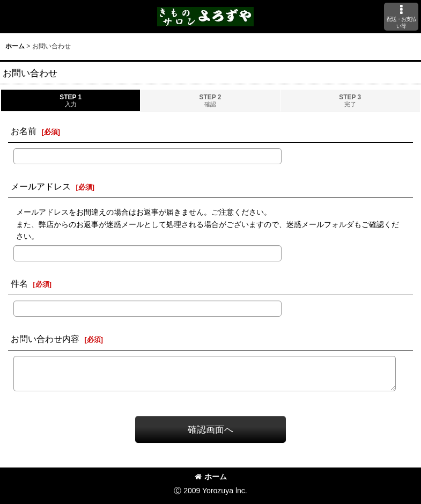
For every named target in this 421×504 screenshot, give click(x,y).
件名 (19, 283)
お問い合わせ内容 (45, 339)
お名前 (24, 131)
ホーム (211, 477)
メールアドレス (41, 186)
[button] (401, 17)
